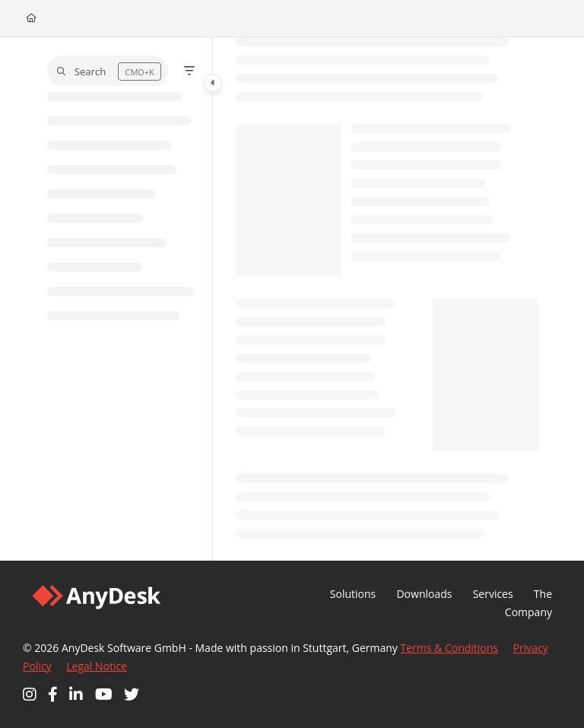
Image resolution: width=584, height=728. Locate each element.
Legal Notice (97, 666)
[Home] (31, 19)
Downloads (424, 594)
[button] (108, 71)
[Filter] (189, 71)
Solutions (353, 594)
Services (493, 594)
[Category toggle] (213, 83)
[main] (387, 299)
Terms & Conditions (450, 648)
